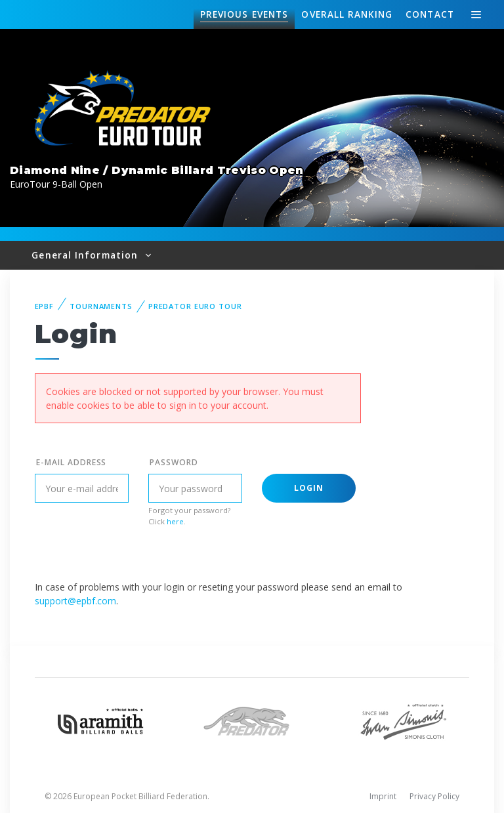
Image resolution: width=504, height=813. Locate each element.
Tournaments (101, 306)
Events (244, 14)
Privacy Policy (434, 796)
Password (174, 462)
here (175, 521)
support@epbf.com (75, 601)
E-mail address (71, 462)
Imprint (383, 796)
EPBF (45, 306)
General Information (86, 255)
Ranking (346, 14)
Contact (430, 14)
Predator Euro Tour (195, 306)
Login (309, 488)
